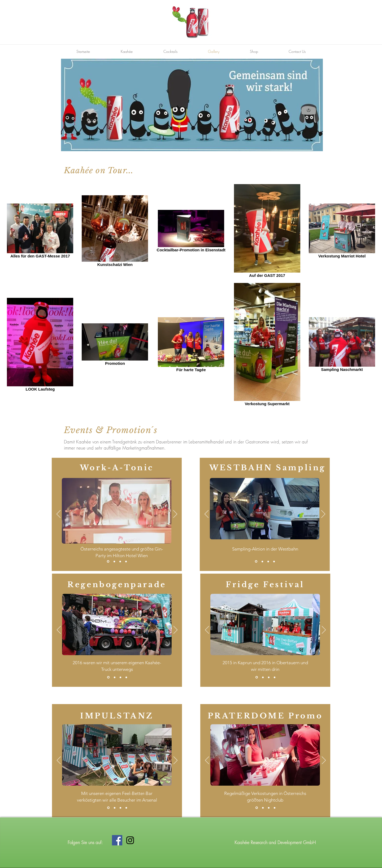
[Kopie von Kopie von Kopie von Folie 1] (126, 561)
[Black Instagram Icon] (130, 840)
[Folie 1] (108, 562)
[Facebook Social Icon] (117, 840)
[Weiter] (175, 514)
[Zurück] (58, 514)
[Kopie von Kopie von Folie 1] (120, 561)
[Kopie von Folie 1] (114, 561)
